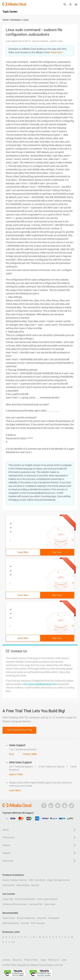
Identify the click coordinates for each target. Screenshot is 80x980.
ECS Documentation (25, 899)
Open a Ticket (16, 774)
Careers (6, 960)
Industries (41, 918)
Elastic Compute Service (15, 880)
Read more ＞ (58, 52)
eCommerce (9, 885)
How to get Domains (48, 899)
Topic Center (9, 918)
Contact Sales (30, 754)
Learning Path (36, 904)
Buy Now (57, 552)
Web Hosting (23, 885)
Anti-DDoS (40, 880)
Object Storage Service (58, 880)
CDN (31, 880)
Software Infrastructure (15, 904)
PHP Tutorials (38, 923)
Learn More (23, 552)
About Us (17, 960)
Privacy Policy (31, 960)
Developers (54, 918)
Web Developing (11, 923)
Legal (43, 960)
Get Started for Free (19, 730)
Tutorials (25, 923)
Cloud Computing (26, 918)
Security (35, 885)
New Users (50, 904)
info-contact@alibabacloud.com (40, 684)
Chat (12, 754)
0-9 (13, 942)
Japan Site (8, 899)
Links (64, 960)
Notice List (54, 960)
